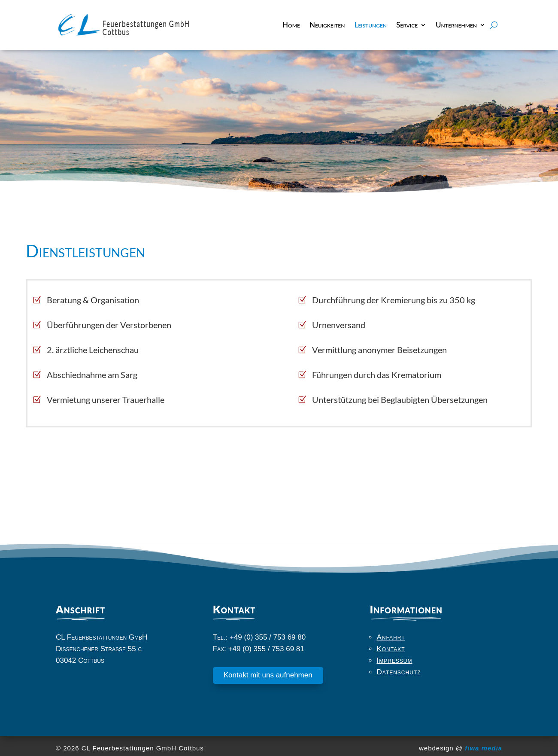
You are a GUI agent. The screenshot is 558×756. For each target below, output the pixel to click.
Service (407, 25)
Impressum (394, 660)
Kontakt (391, 649)
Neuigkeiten (327, 25)
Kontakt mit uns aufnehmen (268, 675)
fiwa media (484, 748)
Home (291, 25)
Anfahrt (391, 637)
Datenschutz (399, 672)
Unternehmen (456, 25)
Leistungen (370, 25)
